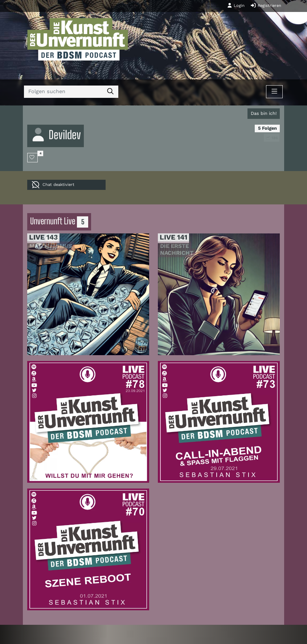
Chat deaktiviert (53, 185)
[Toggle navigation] (274, 92)
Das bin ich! (264, 113)
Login (236, 5)
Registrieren (266, 5)
